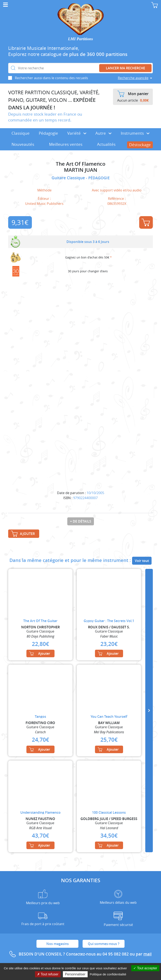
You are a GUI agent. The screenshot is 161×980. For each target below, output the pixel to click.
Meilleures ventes (66, 144)
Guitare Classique (69, 178)
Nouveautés (23, 144)
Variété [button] (77, 133)
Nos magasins (58, 944)
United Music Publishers (44, 204)
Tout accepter (145, 968)
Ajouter (146, 222)
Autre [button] (103, 133)
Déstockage (140, 145)
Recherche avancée (133, 78)
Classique (21, 133)
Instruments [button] (135, 133)
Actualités (106, 144)
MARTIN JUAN (81, 170)
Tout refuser (48, 974)
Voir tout (142, 561)
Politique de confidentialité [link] (108, 974)
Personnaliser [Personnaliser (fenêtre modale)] (75, 974)
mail (147, 954)
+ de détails (81, 521)
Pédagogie (48, 133)
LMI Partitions (81, 39)
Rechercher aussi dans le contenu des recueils (51, 78)
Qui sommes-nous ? (104, 944)
